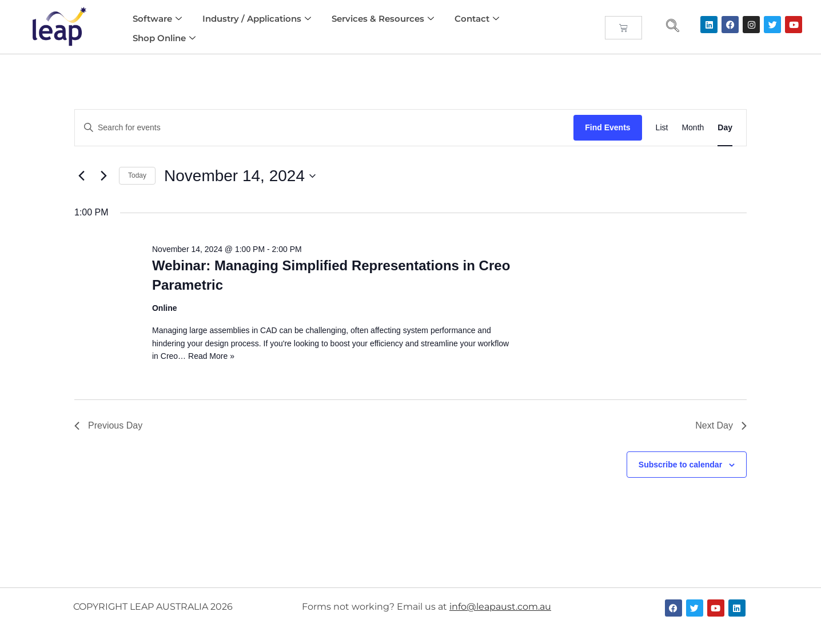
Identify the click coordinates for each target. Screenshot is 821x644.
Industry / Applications (257, 19)
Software (157, 19)
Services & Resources (383, 19)
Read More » (211, 356)
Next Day (721, 425)
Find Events (607, 127)
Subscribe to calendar (680, 465)
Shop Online (164, 38)
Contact (477, 19)
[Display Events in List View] (662, 128)
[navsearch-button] (673, 27)
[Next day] (103, 176)
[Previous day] (81, 176)
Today (137, 175)
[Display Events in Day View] (725, 128)
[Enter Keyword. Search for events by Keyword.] (324, 128)
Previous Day (108, 425)
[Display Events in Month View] (693, 128)
